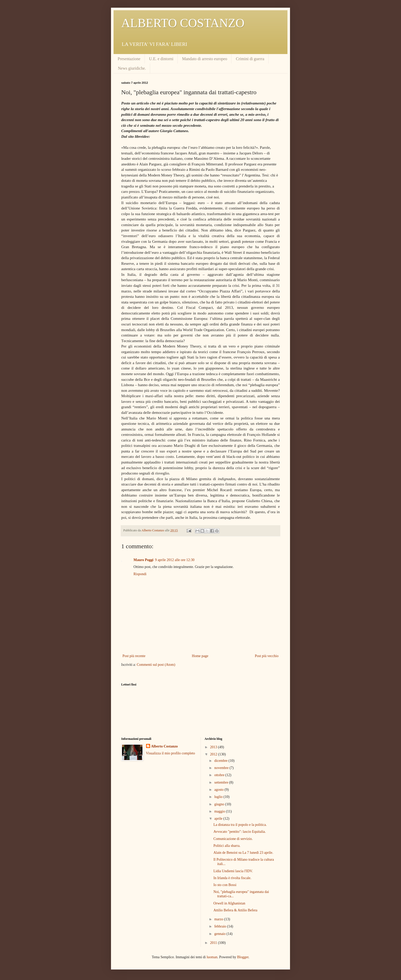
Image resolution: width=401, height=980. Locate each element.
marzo (219, 919)
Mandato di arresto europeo (205, 59)
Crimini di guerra (250, 59)
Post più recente (134, 656)
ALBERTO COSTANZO (183, 23)
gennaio (220, 934)
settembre (222, 782)
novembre (222, 768)
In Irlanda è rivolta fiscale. (232, 878)
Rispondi (140, 574)
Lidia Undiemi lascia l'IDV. (233, 871)
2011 (214, 943)
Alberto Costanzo (165, 746)
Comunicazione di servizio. (233, 839)
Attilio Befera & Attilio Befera (235, 910)
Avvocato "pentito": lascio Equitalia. (240, 832)
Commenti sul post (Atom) (156, 665)
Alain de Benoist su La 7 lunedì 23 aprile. (243, 853)
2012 (214, 754)
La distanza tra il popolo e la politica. (240, 825)
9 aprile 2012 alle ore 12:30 (175, 560)
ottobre (220, 775)
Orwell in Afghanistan (229, 903)
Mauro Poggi (143, 560)
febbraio (221, 926)
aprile (219, 819)
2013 (214, 747)
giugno (220, 804)
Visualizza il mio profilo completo (171, 753)
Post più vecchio (267, 656)
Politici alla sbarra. (227, 846)
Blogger (243, 957)
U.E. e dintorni (161, 59)
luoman (212, 957)
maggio (220, 811)
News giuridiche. (132, 68)
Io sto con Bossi (225, 885)
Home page (200, 656)
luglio (219, 797)
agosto (219, 790)
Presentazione (129, 59)
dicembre (221, 761)
